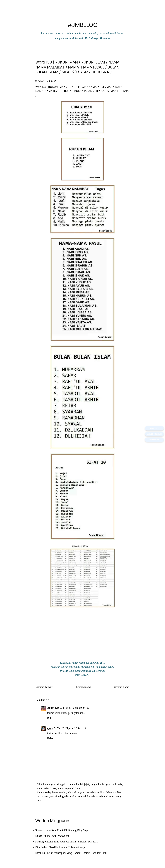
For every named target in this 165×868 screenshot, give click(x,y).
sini (101, 663)
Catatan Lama (122, 687)
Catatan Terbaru (45, 687)
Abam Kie (53, 708)
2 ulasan (52, 81)
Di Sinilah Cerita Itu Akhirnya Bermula (87, 38)
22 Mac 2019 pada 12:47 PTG (70, 728)
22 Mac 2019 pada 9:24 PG (74, 708)
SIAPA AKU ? (154, 428)
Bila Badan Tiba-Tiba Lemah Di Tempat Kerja (60, 847)
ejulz (50, 728)
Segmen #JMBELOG (154, 434)
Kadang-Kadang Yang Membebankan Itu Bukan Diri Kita (67, 842)
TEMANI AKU (154, 440)
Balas (50, 718)
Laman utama (84, 687)
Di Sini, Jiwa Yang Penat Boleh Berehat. (83, 671)
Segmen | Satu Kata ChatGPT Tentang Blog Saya (62, 830)
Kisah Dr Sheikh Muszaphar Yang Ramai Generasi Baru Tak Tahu (71, 853)
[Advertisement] (83, 638)
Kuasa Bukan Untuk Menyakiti (52, 836)
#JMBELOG (83, 25)
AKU (41, 81)
